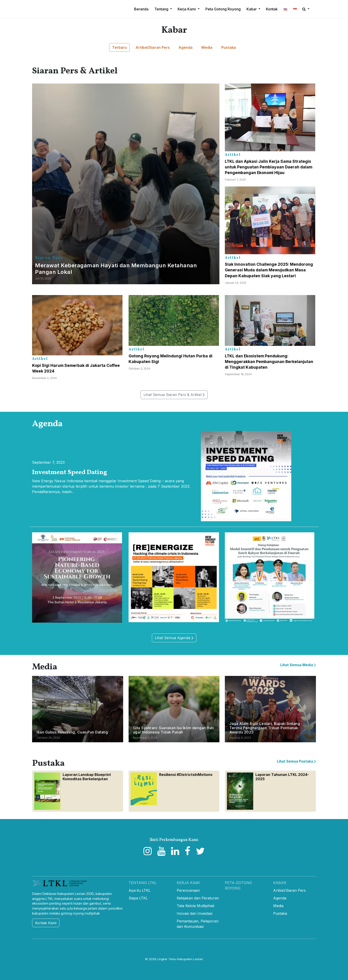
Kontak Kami (46, 923)
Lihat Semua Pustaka (296, 761)
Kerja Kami (188, 883)
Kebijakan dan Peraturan (198, 898)
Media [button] (207, 47)
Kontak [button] (272, 9)
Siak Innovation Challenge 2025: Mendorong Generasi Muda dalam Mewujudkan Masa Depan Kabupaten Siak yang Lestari (269, 270)
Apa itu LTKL (140, 890)
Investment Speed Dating (70, 472)
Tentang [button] (162, 9)
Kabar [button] (252, 9)
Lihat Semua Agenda (174, 638)
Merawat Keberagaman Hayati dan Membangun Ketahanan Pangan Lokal (116, 269)
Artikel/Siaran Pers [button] (153, 47)
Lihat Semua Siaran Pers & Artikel (174, 395)
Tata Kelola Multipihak (196, 906)
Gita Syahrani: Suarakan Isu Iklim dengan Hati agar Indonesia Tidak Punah (174, 730)
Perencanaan (188, 890)
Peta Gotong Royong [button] (223, 9)
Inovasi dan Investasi (195, 913)
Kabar (280, 883)
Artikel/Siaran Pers (289, 890)
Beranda (141, 9)
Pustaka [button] (229, 47)
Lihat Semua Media (298, 665)
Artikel (233, 155)
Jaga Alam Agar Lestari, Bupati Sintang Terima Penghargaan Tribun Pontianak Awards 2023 (265, 728)
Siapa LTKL (138, 898)
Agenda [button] (186, 47)
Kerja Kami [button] (187, 9)
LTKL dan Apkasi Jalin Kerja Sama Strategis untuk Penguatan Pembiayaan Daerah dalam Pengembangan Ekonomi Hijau (269, 167)
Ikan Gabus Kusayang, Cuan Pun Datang (72, 732)
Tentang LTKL (143, 883)
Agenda (280, 898)
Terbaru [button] (119, 47)
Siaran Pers (49, 258)
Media (278, 906)
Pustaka (280, 913)
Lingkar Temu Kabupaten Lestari (180, 959)
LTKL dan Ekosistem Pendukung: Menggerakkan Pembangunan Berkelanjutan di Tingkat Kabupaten (269, 362)
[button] (285, 9)
